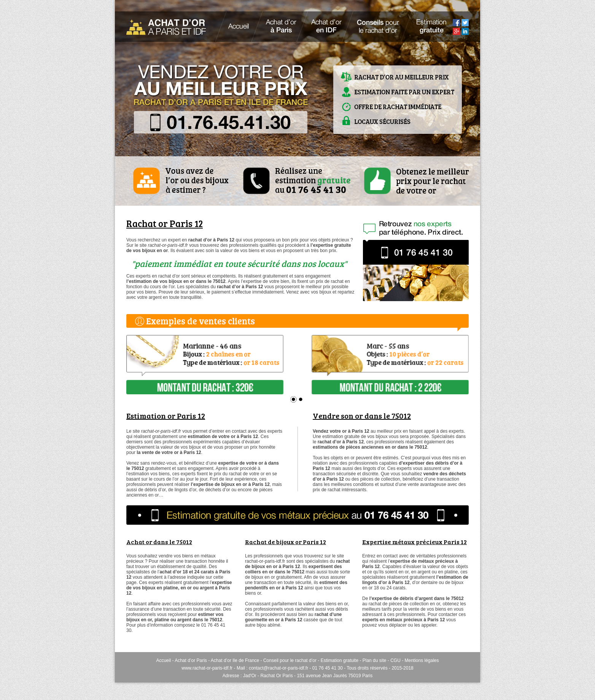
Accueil (163, 660)
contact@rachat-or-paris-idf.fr (278, 668)
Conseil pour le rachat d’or (290, 660)
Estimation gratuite (340, 660)
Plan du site (375, 660)
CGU (395, 660)
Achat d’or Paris (191, 660)
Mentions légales (422, 660)
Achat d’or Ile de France (235, 660)
